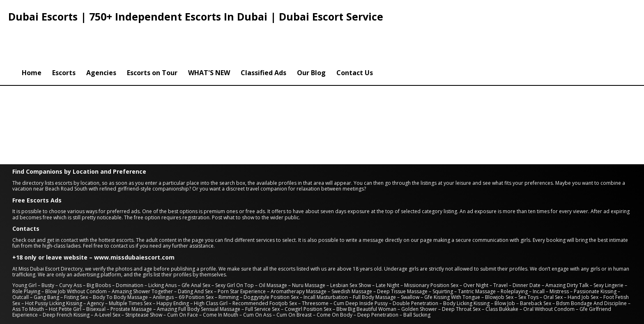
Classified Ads (263, 38)
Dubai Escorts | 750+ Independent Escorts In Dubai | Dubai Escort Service (196, 16)
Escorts (64, 38)
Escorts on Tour (152, 38)
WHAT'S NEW (209, 38)
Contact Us (355, 38)
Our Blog (311, 38)
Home (32, 38)
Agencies (101, 38)
